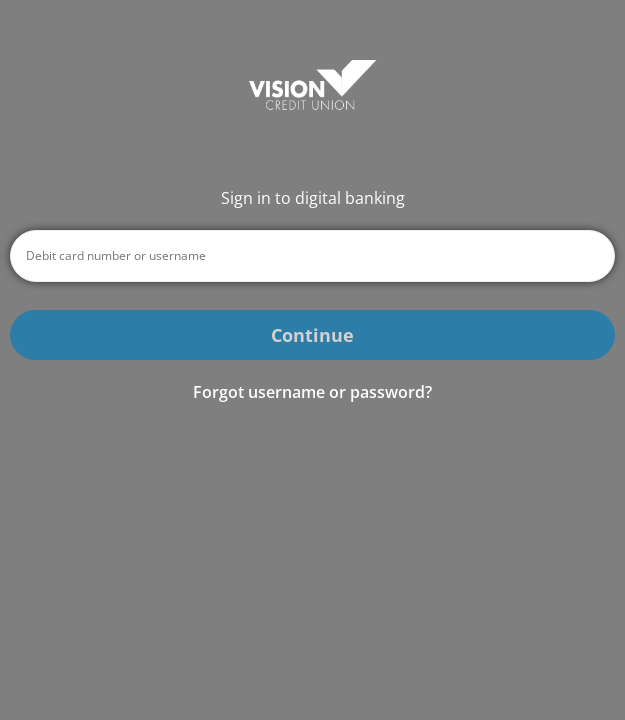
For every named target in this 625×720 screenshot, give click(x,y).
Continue (312, 335)
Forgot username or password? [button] (312, 392)
